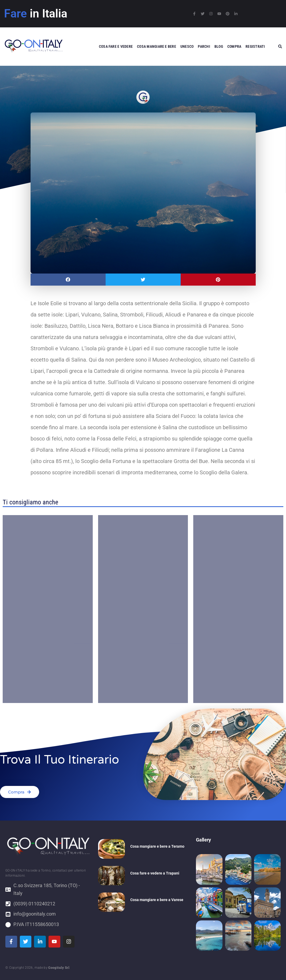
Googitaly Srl (59, 967)
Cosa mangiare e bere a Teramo (157, 846)
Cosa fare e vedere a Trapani (155, 873)
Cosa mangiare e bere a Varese (157, 900)
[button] (68, 280)
